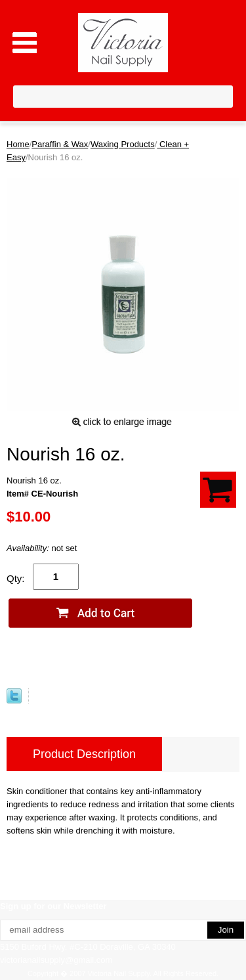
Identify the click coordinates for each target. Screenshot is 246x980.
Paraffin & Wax (60, 144)
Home (18, 144)
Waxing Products (123, 144)
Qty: (16, 578)
